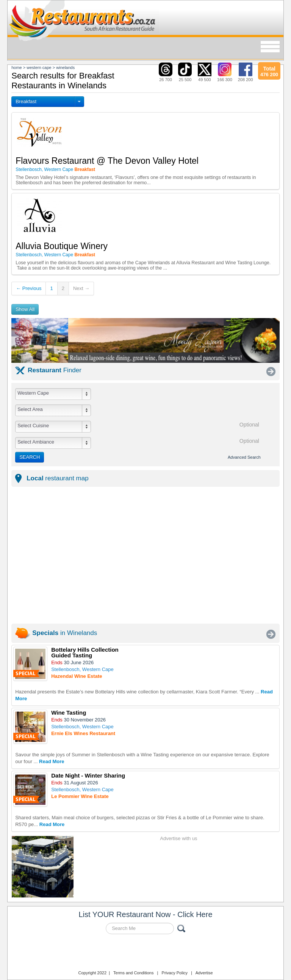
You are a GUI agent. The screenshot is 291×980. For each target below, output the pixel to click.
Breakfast (26, 101)
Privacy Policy (175, 973)
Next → (81, 288)
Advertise (204, 973)
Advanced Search (244, 457)
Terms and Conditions (133, 973)
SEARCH (30, 457)
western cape (39, 67)
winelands (65, 67)
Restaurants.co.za (145, 953)
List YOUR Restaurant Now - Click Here (145, 914)
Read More (52, 761)
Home (17, 67)
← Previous (29, 288)
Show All (25, 309)
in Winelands (65, 633)
